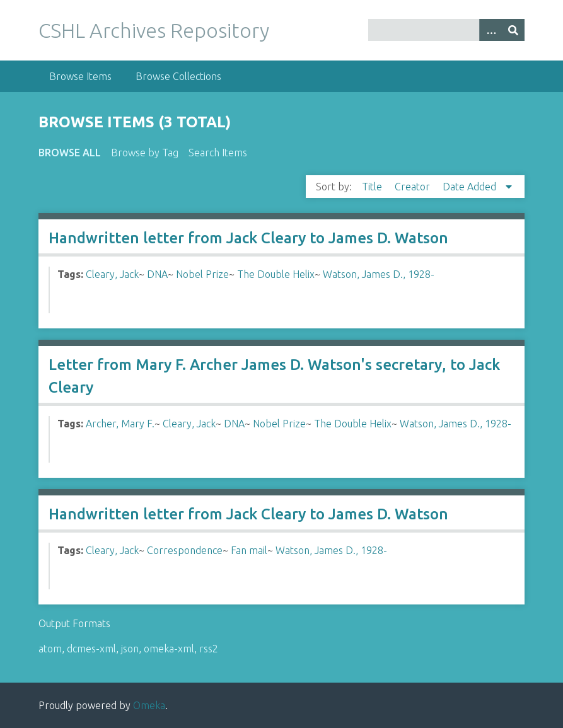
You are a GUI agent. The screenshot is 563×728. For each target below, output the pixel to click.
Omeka (149, 705)
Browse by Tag (145, 153)
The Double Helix (276, 274)
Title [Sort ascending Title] (373, 187)
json (130, 649)
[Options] (490, 30)
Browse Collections (178, 76)
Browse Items (80, 76)
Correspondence (185, 550)
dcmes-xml (91, 649)
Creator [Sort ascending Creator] (414, 187)
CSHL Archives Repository (154, 30)
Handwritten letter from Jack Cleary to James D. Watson (248, 238)
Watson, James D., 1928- (379, 274)
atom (50, 649)
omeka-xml (169, 649)
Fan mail (249, 550)
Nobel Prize (202, 274)
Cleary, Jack (112, 274)
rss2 (209, 649)
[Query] (447, 30)
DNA (157, 274)
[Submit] (513, 30)
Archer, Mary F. (120, 424)
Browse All (70, 153)
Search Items (218, 153)
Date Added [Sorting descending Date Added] (471, 187)
